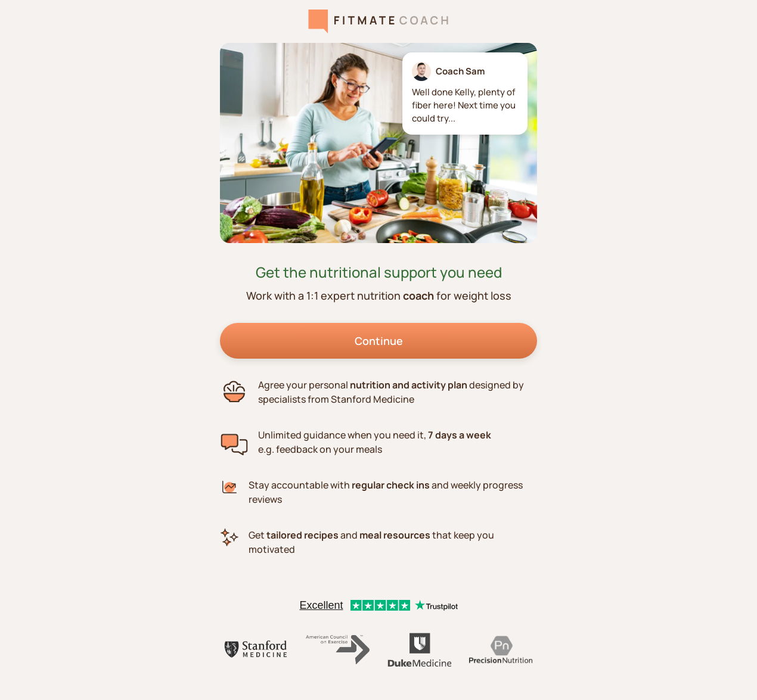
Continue (379, 341)
